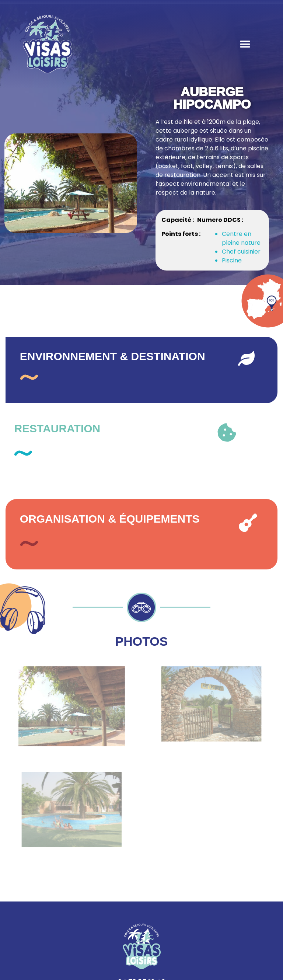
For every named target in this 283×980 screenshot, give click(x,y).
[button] (245, 44)
